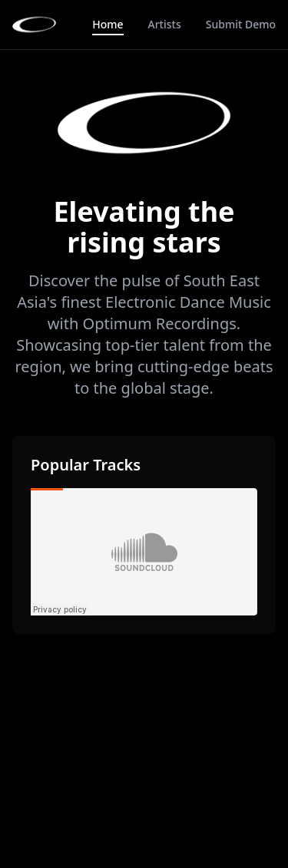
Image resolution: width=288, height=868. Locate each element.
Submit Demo (241, 24)
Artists (165, 24)
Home (108, 25)
